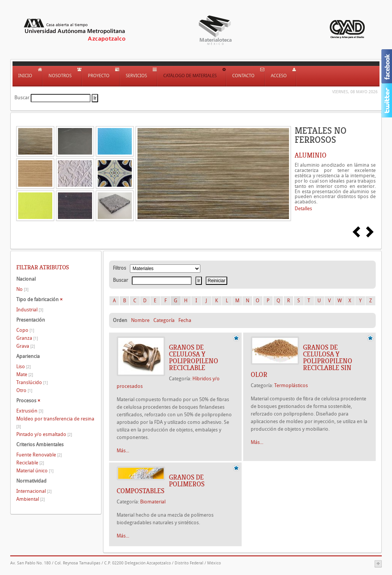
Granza (27, 338)
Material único (35, 471)
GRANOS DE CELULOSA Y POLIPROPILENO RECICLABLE (194, 358)
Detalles (303, 209)
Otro (24, 390)
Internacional (34, 491)
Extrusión (30, 411)
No (22, 289)
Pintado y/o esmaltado (44, 434)
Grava (26, 346)
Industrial (30, 310)
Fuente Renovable (39, 455)
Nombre (140, 320)
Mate (25, 374)
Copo (25, 330)
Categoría (164, 320)
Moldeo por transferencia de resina (55, 423)
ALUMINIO (311, 155)
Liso (23, 366)
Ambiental (30, 499)
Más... (123, 451)
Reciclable (30, 463)
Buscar (22, 98)
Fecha (185, 320)
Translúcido (32, 382)
